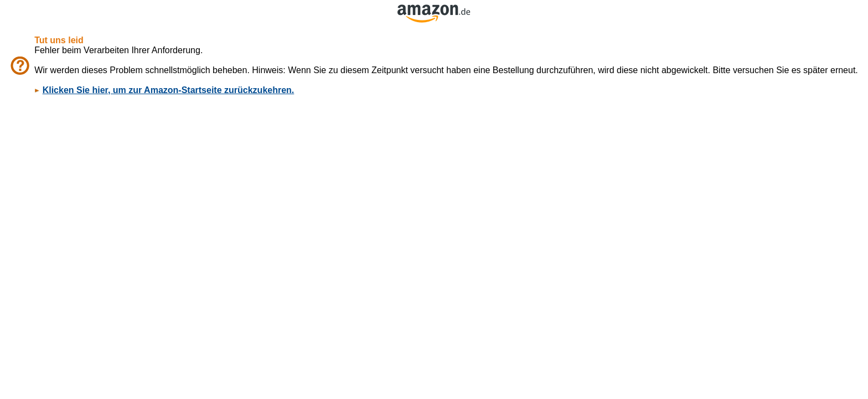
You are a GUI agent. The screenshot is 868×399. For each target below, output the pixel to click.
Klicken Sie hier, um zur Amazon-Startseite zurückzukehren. (169, 90)
